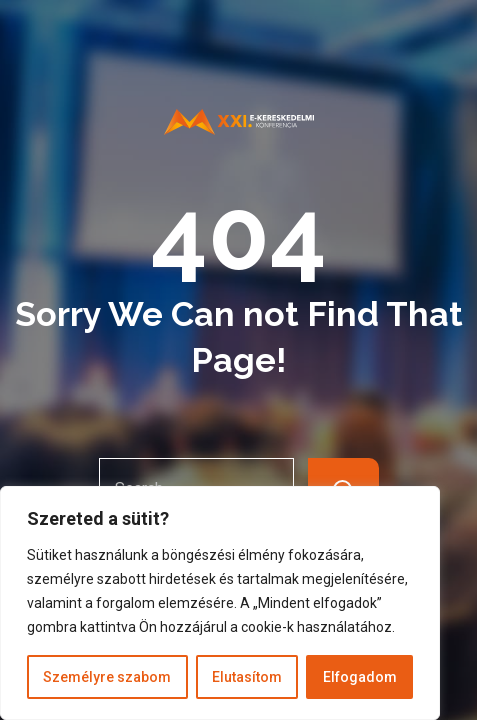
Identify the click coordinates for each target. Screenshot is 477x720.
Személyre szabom (107, 677)
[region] (220, 603)
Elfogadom (360, 677)
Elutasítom (247, 677)
